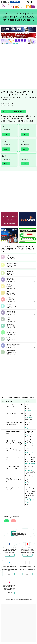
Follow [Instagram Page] (27, 574)
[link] (28, 2)
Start (6, 134)
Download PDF (19, 112)
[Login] (31, 2)
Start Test (6, 112)
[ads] (9, 219)
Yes (7, 521)
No (13, 521)
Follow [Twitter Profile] (9, 574)
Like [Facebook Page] (10, 555)
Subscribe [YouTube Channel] (27, 555)
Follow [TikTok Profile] (9, 593)
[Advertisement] (18, 65)
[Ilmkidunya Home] (5, 2)
